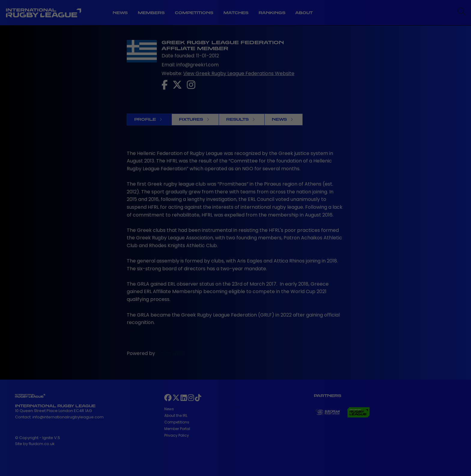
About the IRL (176, 415)
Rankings (272, 13)
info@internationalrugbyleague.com (68, 417)
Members (151, 13)
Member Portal (177, 429)
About (304, 13)
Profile (148, 119)
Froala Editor (171, 353)
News (120, 13)
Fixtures (194, 119)
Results (240, 119)
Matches (236, 13)
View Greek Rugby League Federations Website (239, 73)
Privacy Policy (177, 435)
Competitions (194, 13)
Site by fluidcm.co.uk (35, 444)
